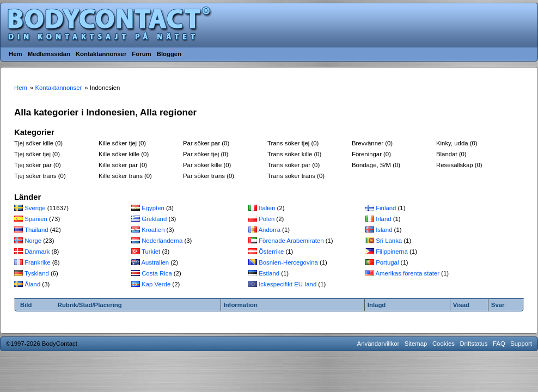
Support (521, 344)
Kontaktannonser (101, 54)
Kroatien (153, 230)
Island (384, 230)
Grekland (154, 219)
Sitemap (416, 344)
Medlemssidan (49, 54)
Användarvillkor (378, 344)
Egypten (153, 208)
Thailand (36, 230)
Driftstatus (473, 344)
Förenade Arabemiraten (291, 241)
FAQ (499, 344)
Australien (155, 262)
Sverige (35, 208)
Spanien (36, 219)
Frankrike (37, 262)
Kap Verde (156, 284)
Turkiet (151, 252)
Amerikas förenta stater (408, 273)
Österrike (271, 252)
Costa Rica (157, 273)
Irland (383, 219)
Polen (267, 219)
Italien (267, 208)
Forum (141, 54)
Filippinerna (392, 252)
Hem (16, 54)
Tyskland (37, 273)
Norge (33, 241)
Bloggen (169, 54)
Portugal (387, 262)
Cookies (444, 344)
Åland (32, 284)
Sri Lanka (389, 241)
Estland (269, 273)
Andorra (270, 230)
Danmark (37, 252)
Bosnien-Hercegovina (288, 262)
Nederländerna (162, 241)
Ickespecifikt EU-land (288, 284)
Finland (386, 208)
